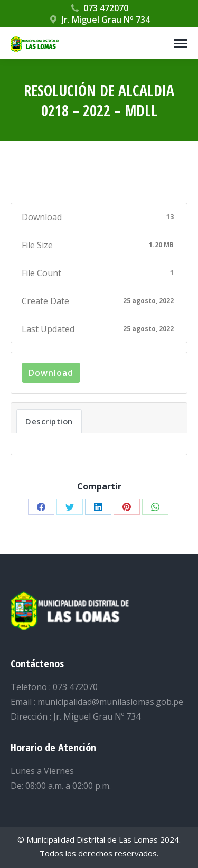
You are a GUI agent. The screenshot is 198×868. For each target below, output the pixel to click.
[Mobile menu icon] (181, 44)
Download (51, 373)
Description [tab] (49, 421)
